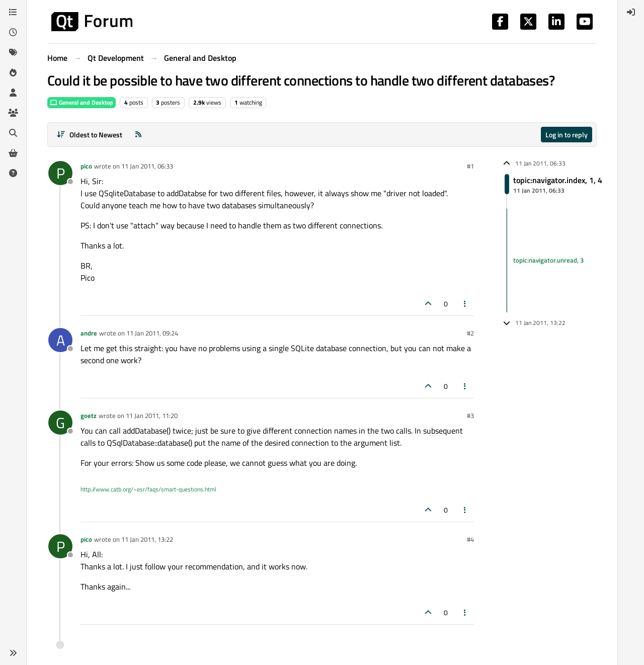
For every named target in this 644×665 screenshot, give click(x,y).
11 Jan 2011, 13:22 (147, 539)
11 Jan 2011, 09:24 (152, 333)
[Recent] (13, 32)
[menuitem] (631, 12)
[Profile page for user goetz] (60, 423)
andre (89, 333)
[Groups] (13, 113)
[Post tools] (465, 304)
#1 (470, 166)
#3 (470, 415)
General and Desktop (82, 102)
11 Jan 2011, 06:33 (147, 166)
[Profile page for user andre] (60, 340)
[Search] (13, 133)
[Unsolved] (13, 173)
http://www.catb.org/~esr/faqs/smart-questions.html (148, 489)
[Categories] (13, 12)
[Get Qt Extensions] (13, 153)
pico (86, 166)
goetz (89, 415)
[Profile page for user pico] (60, 173)
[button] (13, 653)
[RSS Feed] (138, 135)
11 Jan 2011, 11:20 (152, 415)
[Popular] (13, 72)
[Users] (13, 93)
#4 (470, 539)
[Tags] (13, 52)
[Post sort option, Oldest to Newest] (89, 135)
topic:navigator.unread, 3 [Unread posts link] (548, 260)
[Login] (631, 12)
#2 (470, 333)
